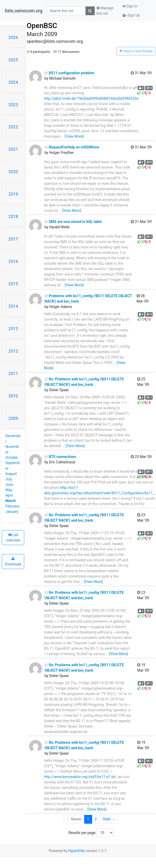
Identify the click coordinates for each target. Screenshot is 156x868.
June (9, 485)
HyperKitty (77, 851)
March (11, 501)
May (9, 490)
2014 (13, 306)
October (12, 457)
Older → (109, 819)
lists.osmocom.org (24, 11)
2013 (13, 329)
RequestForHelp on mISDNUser (72, 147)
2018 (13, 216)
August (11, 474)
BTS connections (60, 457)
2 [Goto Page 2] (96, 819)
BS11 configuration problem (69, 73)
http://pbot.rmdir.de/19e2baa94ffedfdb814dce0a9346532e (91, 98)
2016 (13, 261)
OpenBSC (42, 26)
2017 (13, 239)
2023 (13, 105)
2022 (13, 127)
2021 (13, 149)
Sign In (130, 6)
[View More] (74, 136)
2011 (13, 373)
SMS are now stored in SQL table (73, 222)
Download (13, 562)
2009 (13, 418)
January (12, 512)
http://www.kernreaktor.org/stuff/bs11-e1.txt (80, 777)
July (9, 479)
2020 (13, 172)
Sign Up (131, 15)
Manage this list (105, 11)
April (9, 495)
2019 (13, 194)
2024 (13, 82)
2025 (13, 60)
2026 (13, 37)
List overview (13, 537)
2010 (13, 396)
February (12, 506)
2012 (13, 351)
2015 (13, 284)
